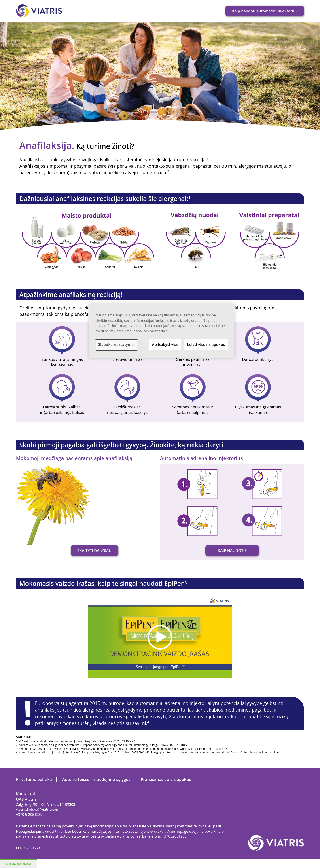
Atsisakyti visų (165, 344)
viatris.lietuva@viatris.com (38, 809)
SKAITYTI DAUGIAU (94, 551)
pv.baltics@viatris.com (119, 836)
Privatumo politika (34, 779)
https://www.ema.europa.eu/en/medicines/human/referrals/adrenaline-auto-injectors (231, 752)
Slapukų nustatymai (19, 864)
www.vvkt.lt (156, 831)
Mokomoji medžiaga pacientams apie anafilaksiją (74, 458)
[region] (162, 331)
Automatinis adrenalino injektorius (202, 458)
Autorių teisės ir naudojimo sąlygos (96, 779)
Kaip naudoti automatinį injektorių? (265, 11)
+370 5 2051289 (29, 815)
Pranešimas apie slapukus (166, 779)
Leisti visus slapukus (206, 344)
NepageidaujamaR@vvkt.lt (38, 831)
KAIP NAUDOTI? (232, 551)
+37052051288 (174, 836)
